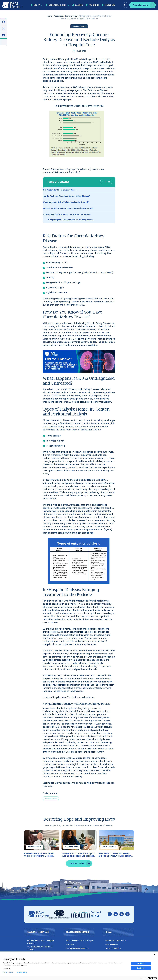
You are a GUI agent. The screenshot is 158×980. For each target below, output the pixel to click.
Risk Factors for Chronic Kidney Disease (60, 190)
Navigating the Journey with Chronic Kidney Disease (71, 220)
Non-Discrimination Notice (116, 946)
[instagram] (130, 920)
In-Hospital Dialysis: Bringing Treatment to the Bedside (67, 215)
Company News (79, 26)
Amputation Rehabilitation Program (79, 946)
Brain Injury (69, 950)
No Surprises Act (113, 950)
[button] (125, 5)
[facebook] (112, 920)
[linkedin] (118, 920)
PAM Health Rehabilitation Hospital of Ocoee (39, 948)
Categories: (50, 798)
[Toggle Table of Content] (106, 182)
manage (67, 303)
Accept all (141, 963)
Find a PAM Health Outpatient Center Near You (79, 106)
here (81, 788)
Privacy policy (22, 973)
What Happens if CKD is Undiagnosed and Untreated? (66, 203)
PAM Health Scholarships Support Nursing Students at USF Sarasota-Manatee (79, 861)
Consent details (8, 973)
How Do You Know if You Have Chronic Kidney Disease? (66, 197)
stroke (60, 81)
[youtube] (124, 920)
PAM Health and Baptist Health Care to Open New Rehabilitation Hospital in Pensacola (118, 861)
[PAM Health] (12, 5)
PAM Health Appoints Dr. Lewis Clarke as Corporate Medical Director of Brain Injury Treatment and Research (39, 861)
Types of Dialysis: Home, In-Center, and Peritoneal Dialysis (68, 209)
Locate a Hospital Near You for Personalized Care (69, 702)
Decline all (141, 968)
